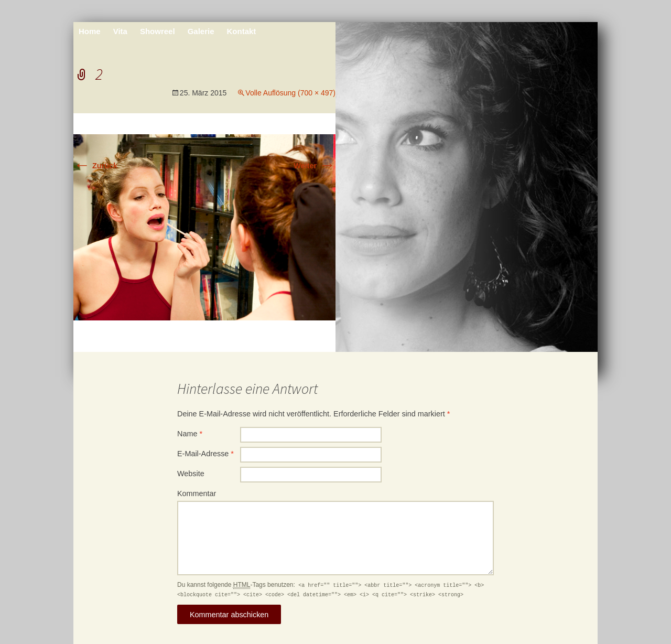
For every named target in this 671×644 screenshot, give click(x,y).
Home (90, 31)
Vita (120, 31)
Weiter (315, 166)
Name (190, 434)
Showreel (158, 31)
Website (191, 474)
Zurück (95, 166)
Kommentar (197, 493)
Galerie (201, 31)
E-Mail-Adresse (205, 454)
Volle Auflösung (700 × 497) (290, 93)
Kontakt (242, 31)
